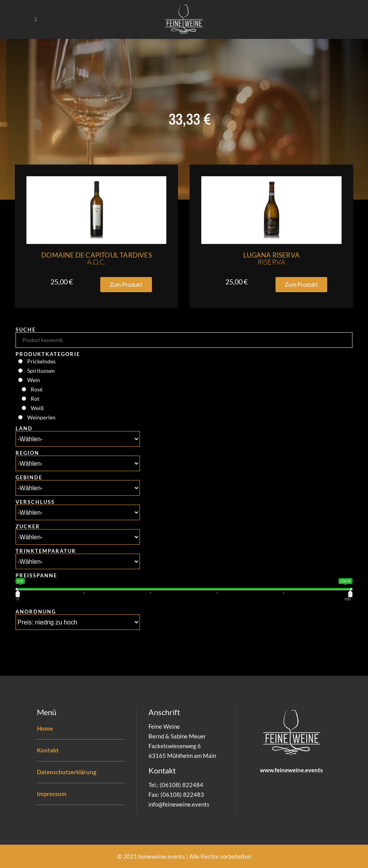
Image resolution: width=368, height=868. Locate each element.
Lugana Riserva (271, 259)
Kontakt (48, 750)
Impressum (52, 794)
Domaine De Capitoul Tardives (97, 259)
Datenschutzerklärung (67, 772)
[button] (126, 285)
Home (45, 728)
